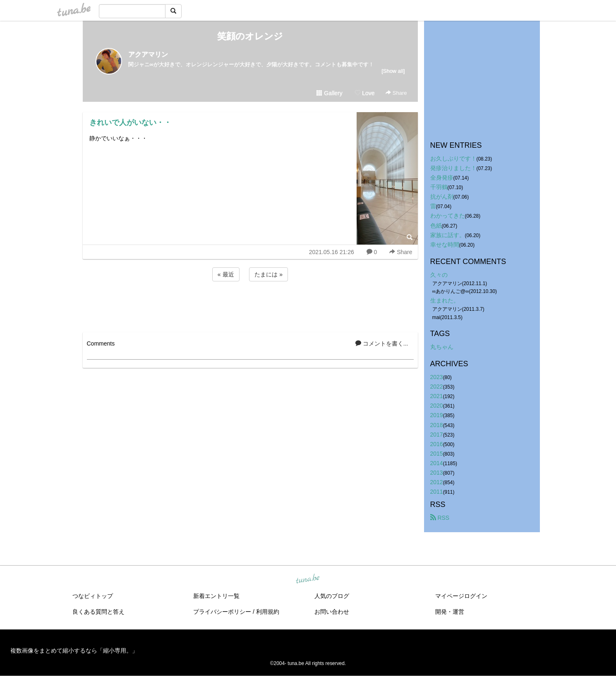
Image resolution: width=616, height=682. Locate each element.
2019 (437, 415)
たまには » (268, 274)
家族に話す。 (448, 235)
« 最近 (226, 274)
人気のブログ (332, 596)
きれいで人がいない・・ (130, 122)
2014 (437, 463)
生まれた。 (445, 300)
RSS (440, 518)
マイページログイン (461, 596)
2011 (437, 492)
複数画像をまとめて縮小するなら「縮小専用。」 (74, 651)
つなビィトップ (93, 596)
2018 (437, 425)
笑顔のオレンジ (250, 36)
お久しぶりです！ (453, 158)
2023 (437, 377)
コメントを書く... (382, 343)
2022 (437, 387)
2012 (437, 482)
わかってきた (448, 216)
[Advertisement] (250, 305)
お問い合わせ (332, 612)
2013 (437, 473)
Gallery (329, 93)
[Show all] (393, 71)
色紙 (436, 226)
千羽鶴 (439, 187)
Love (364, 93)
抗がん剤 (442, 197)
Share (396, 93)
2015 (437, 454)
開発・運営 (450, 612)
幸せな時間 (445, 245)
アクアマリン (148, 54)
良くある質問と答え (98, 612)
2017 (437, 435)
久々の (439, 275)
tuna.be (308, 579)
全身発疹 (442, 178)
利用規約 (268, 612)
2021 (437, 396)
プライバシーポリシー (222, 612)
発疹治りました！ (453, 168)
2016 (437, 444)
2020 (437, 406)
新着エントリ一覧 (216, 596)
